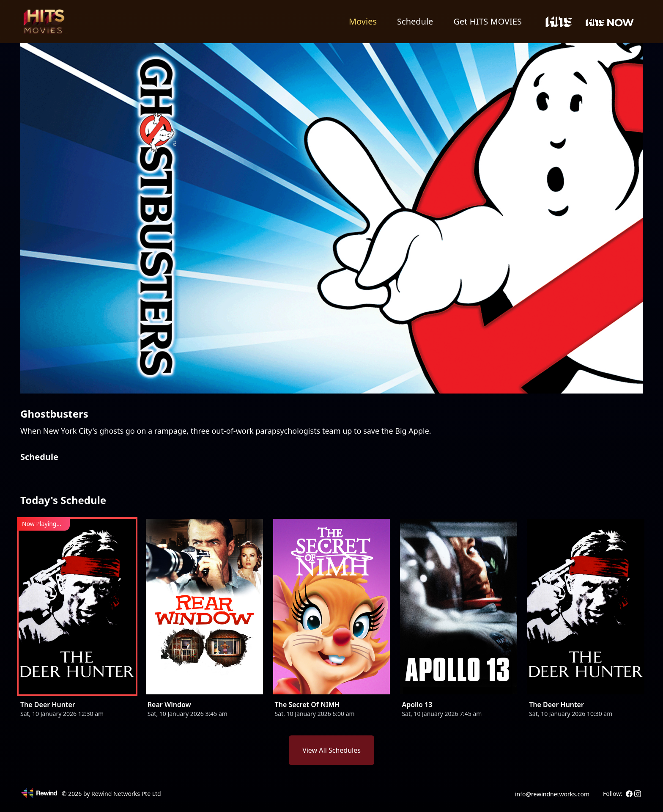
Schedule (415, 21)
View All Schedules (331, 750)
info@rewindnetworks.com (552, 794)
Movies (363, 21)
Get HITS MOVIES (488, 21)
